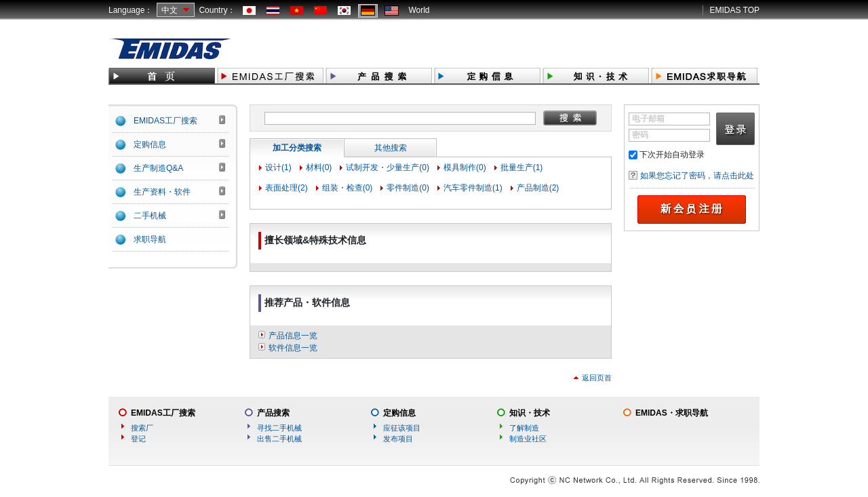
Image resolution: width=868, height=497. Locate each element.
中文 (170, 10)
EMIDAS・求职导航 (672, 413)
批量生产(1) (522, 167)
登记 (138, 439)
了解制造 (524, 428)
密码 (640, 135)
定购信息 (399, 413)
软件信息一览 (293, 348)
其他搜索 (391, 148)
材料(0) (319, 167)
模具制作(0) (465, 167)
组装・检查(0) (348, 188)
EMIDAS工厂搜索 (163, 413)
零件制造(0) (408, 188)
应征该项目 (402, 428)
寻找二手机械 (279, 428)
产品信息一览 (293, 336)
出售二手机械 (279, 439)
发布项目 (398, 439)
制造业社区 (528, 439)
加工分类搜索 (297, 148)
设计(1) (278, 167)
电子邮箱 (648, 119)
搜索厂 (142, 428)
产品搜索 (273, 413)
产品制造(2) (538, 188)
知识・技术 (530, 413)
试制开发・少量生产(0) (388, 167)
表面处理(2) (287, 188)
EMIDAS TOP (734, 10)
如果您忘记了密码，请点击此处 (697, 176)
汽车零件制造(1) (473, 188)
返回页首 (597, 378)
